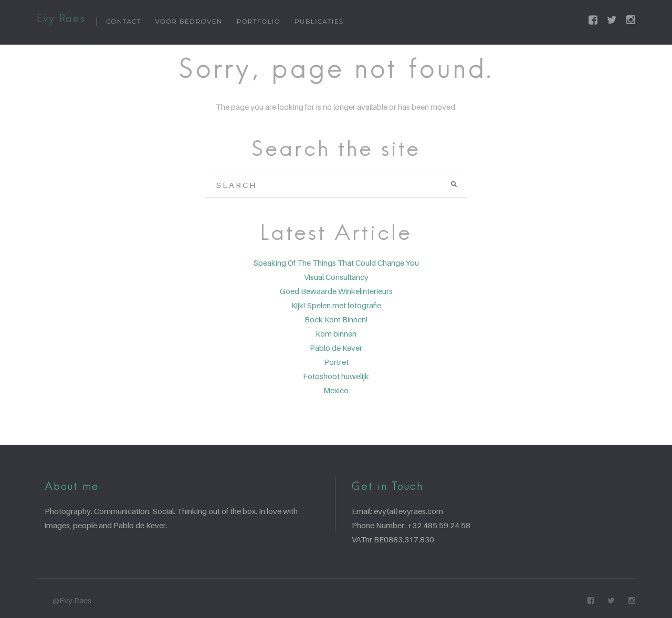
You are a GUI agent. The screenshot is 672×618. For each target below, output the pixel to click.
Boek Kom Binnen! (336, 319)
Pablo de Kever (336, 348)
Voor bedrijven (189, 21)
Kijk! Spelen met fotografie (336, 305)
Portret (336, 362)
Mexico (336, 390)
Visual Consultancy (336, 277)
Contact (124, 21)
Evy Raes (61, 19)
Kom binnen (336, 333)
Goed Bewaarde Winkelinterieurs (336, 291)
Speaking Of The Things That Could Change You (336, 263)
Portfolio (259, 21)
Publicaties (319, 21)
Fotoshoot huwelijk (336, 376)
